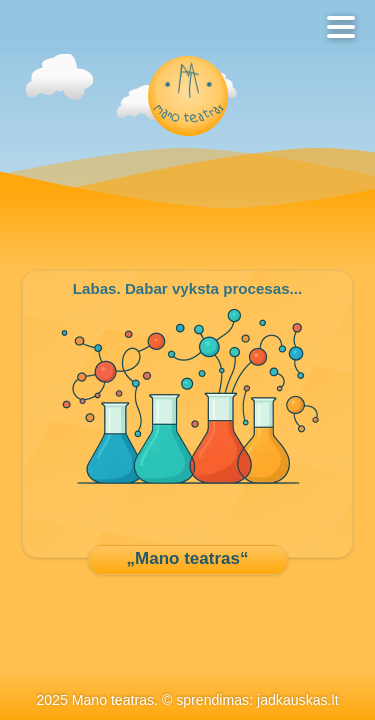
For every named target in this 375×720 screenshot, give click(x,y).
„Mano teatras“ (188, 558)
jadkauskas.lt (298, 700)
